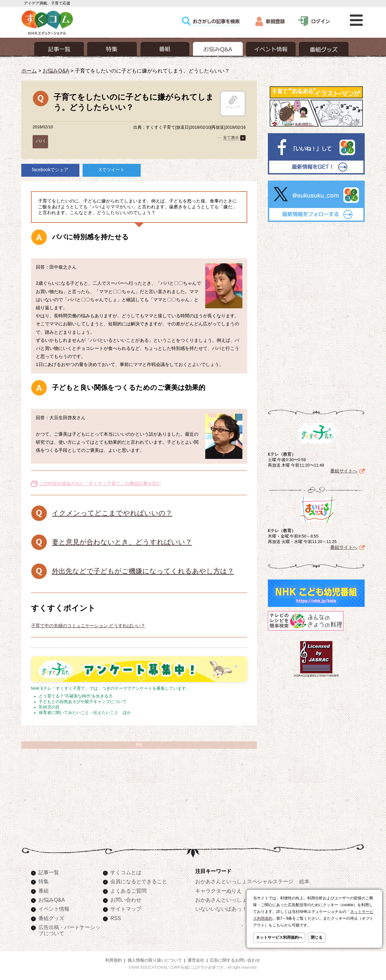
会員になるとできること (139, 881)
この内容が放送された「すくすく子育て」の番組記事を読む (100, 483)
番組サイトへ (344, 471)
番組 (44, 891)
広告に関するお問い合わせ (235, 960)
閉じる (317, 937)
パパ (40, 141)
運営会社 (196, 960)
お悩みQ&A (56, 71)
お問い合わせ (126, 900)
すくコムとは (126, 872)
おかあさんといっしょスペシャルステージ (244, 881)
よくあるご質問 (128, 891)
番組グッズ (51, 918)
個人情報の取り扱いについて (155, 960)
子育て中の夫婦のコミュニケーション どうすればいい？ (88, 626)
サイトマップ (126, 909)
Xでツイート (112, 170)
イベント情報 (54, 909)
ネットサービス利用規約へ (279, 937)
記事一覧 (49, 872)
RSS (116, 918)
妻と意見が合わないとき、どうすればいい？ (122, 542)
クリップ (233, 102)
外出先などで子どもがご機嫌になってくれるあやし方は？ (143, 571)
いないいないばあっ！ (221, 909)
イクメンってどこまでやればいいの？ (112, 513)
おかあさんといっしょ (221, 900)
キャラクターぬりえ (218, 891)
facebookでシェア (51, 170)
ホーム (29, 71)
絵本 (304, 881)
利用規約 (114, 960)
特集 (44, 881)
